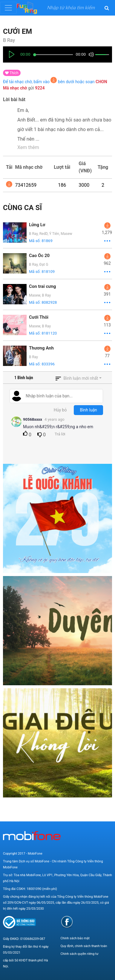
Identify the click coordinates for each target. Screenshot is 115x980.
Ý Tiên (54, 234)
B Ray (9, 40)
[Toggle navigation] (8, 8)
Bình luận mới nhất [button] (81, 378)
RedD (44, 234)
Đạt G (44, 265)
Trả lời (60, 434)
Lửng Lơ (37, 225)
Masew (66, 234)
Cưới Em (17, 31)
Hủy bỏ (60, 410)
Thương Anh (41, 348)
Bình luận (88, 410)
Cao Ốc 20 (39, 256)
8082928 (49, 302)
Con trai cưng (42, 286)
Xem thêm (28, 147)
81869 (47, 241)
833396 (48, 364)
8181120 (49, 333)
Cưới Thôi (39, 317)
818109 (48, 272)
